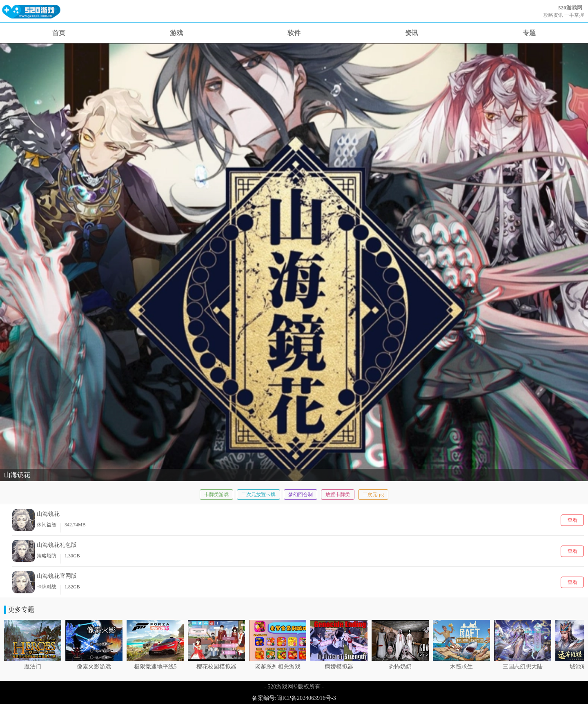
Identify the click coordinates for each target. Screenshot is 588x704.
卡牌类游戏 (216, 495)
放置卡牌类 (338, 495)
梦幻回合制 (301, 495)
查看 (572, 520)
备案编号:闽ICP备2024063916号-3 (294, 698)
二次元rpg (373, 495)
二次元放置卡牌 (258, 495)
